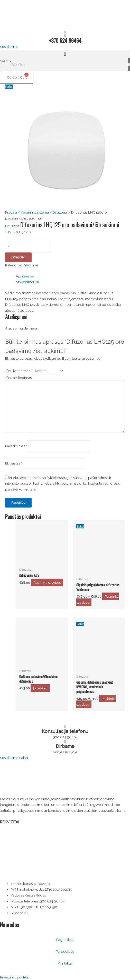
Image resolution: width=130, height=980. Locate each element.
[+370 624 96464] (65, 35)
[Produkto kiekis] (28, 247)
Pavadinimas (16, 446)
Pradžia (11, 212)
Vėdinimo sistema (35, 212)
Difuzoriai (60, 212)
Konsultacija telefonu (65, 731)
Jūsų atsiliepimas (19, 378)
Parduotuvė (65, 951)
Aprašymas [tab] (25, 276)
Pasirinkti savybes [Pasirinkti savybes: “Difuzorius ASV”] (47, 582)
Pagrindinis (65, 940)
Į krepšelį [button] (40, 688)
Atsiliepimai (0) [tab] (27, 282)
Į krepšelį (18, 257)
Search (5, 61)
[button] (65, 54)
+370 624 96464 (65, 40)
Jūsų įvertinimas (18, 371)
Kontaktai (65, 963)
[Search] (129, 65)
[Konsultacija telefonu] (65, 726)
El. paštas (13, 463)
